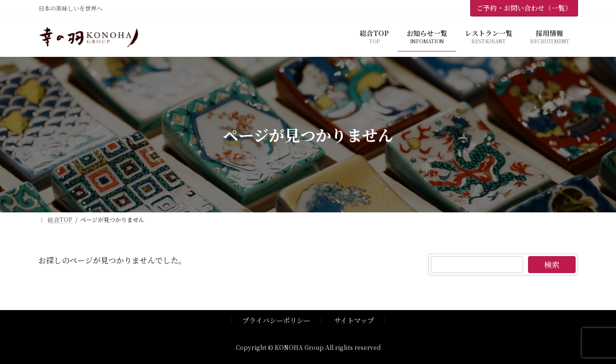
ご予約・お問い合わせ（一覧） (524, 8)
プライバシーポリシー (276, 320)
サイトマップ (354, 320)
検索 (552, 265)
